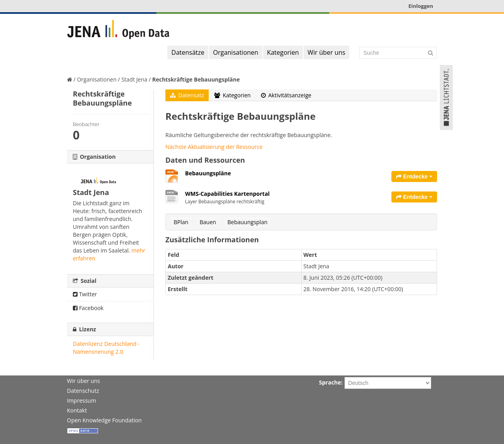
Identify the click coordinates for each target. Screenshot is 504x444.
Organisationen (236, 52)
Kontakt (77, 410)
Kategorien (283, 52)
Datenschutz (83, 391)
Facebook (88, 308)
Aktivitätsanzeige (286, 95)
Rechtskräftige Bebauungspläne (196, 79)
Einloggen (421, 6)
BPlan (181, 222)
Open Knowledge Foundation (104, 420)
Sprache (330, 382)
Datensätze (188, 52)
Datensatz (187, 95)
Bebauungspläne (208, 173)
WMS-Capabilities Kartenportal (227, 194)
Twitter (85, 294)
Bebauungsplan (248, 222)
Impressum (82, 400)
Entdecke (414, 176)
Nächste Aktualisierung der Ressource (214, 147)
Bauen (208, 222)
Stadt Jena (134, 79)
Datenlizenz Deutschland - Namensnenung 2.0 (106, 348)
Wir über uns (326, 52)
